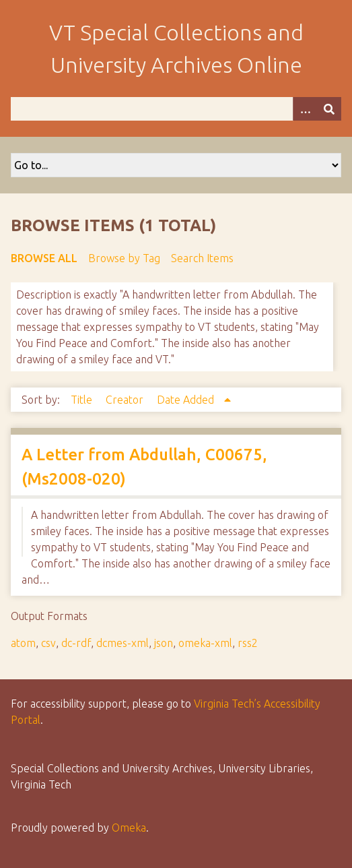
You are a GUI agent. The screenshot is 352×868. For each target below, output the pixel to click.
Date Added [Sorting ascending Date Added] (187, 400)
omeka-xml (205, 643)
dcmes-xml (122, 643)
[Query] (176, 109)
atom (23, 643)
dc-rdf (76, 643)
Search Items (202, 258)
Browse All (44, 258)
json (164, 643)
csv (48, 643)
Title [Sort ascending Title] (83, 400)
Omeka (129, 828)
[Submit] (329, 109)
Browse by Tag (124, 258)
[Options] (305, 109)
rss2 (248, 643)
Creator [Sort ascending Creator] (126, 400)
